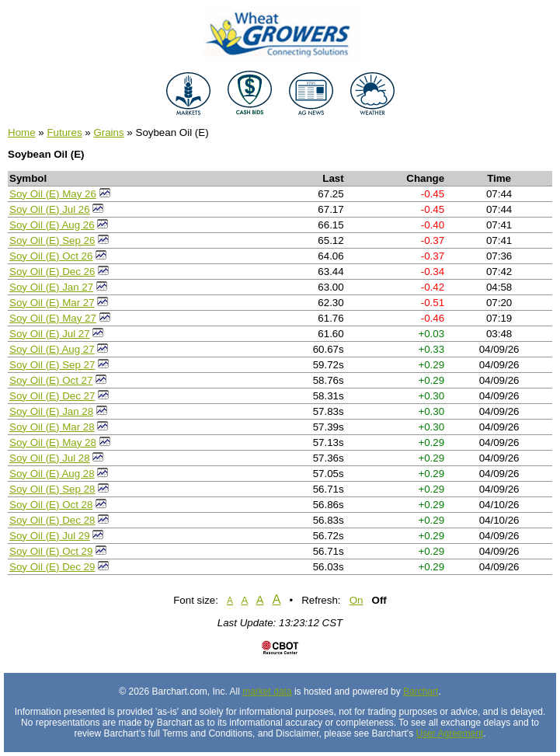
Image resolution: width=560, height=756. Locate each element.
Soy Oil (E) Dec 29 (52, 567)
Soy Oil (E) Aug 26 (52, 225)
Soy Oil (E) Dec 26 (52, 272)
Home (22, 132)
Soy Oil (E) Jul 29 (50, 536)
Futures (64, 132)
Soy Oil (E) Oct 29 (51, 551)
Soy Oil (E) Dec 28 (52, 520)
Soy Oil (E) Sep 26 (52, 240)
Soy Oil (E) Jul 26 (50, 209)
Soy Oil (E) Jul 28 (50, 458)
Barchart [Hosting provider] (421, 692)
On (357, 600)
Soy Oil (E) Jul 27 (50, 334)
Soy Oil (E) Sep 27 (52, 365)
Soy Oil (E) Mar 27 (52, 303)
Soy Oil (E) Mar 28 (52, 427)
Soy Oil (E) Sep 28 (52, 489)
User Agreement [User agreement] (449, 733)
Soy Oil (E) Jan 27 (51, 287)
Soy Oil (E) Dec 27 (52, 396)
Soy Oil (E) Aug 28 (52, 474)
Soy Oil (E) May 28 (53, 442)
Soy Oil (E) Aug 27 (52, 349)
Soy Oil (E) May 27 (53, 318)
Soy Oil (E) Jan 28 (51, 411)
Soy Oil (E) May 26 (53, 194)
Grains (108, 132)
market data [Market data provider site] (267, 692)
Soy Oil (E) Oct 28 (51, 505)
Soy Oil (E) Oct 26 (51, 256)
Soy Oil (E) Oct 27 (51, 380)
